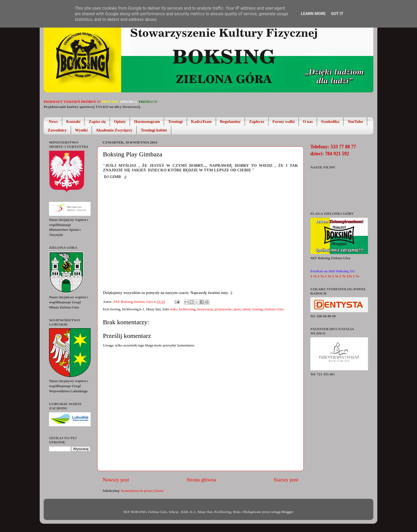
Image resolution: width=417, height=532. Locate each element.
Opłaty (120, 122)
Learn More (313, 14)
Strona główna (201, 480)
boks (174, 309)
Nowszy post (116, 480)
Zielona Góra (274, 309)
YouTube (355, 122)
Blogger (287, 512)
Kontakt (73, 122)
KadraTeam (201, 122)
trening (258, 309)
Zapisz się (97, 122)
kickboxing (187, 309)
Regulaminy (230, 122)
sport (237, 309)
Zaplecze (257, 122)
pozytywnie (223, 309)
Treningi (175, 122)
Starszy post (286, 480)
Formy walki (284, 122)
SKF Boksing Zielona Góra (134, 302)
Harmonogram (147, 122)
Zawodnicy (57, 130)
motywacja (205, 309)
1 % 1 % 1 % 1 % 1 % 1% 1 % (335, 276)
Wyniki (81, 130)
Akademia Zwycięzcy (114, 130)
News (53, 122)
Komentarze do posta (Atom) (142, 491)
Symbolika (330, 122)
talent (247, 309)
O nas (308, 122)
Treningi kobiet (154, 130)
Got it (337, 14)
